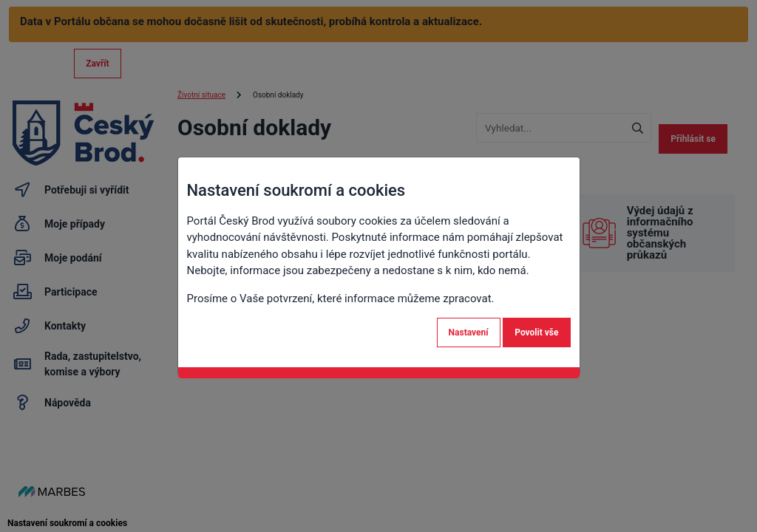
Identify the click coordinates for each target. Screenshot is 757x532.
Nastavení (469, 332)
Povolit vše (536, 332)
